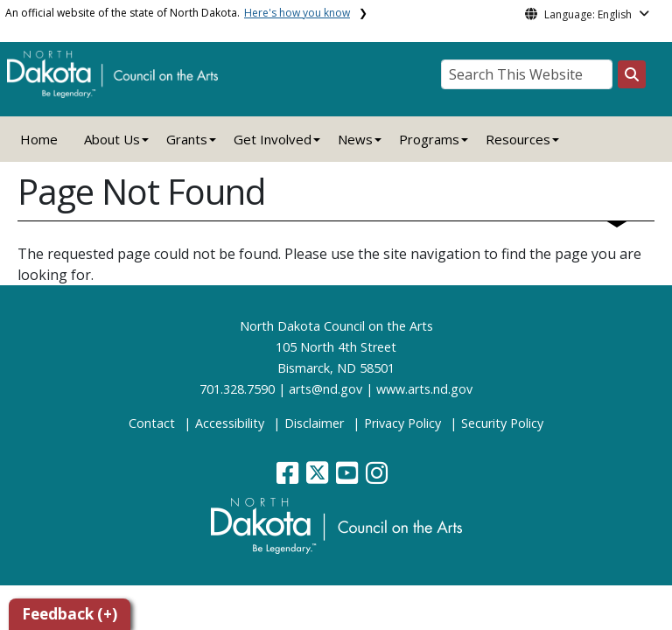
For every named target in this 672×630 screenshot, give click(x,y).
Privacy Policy (402, 423)
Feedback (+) (70, 614)
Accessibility (230, 423)
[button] (289, 477)
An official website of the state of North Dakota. (178, 13)
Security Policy (502, 423)
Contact (152, 423)
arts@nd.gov (325, 389)
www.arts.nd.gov (424, 389)
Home (39, 139)
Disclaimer (314, 423)
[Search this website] (632, 74)
